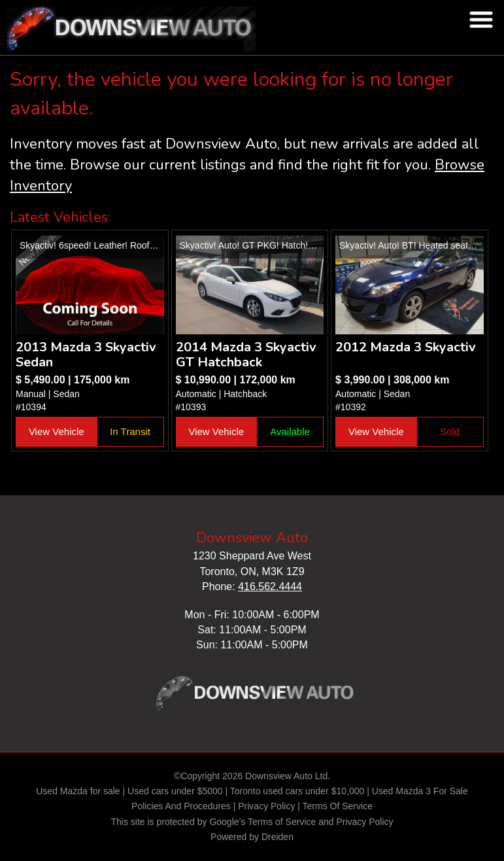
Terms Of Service (338, 806)
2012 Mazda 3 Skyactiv (406, 347)
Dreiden (277, 837)
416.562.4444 (270, 587)
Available (290, 431)
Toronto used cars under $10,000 (297, 791)
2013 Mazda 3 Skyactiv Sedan (86, 355)
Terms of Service (282, 822)
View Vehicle (57, 431)
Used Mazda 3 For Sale (420, 791)
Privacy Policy (266, 806)
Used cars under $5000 (175, 791)
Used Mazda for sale (78, 791)
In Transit (130, 431)
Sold (450, 431)
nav (481, 20)
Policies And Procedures (182, 806)
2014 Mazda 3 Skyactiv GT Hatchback (246, 355)
